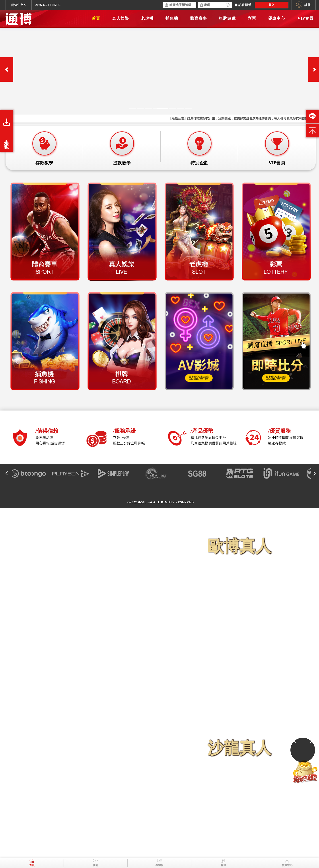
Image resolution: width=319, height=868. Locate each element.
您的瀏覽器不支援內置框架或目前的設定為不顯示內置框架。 (159, 434)
